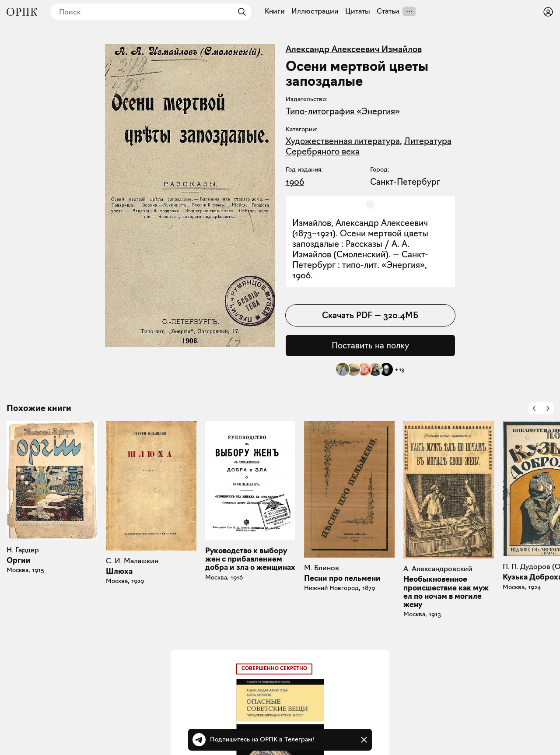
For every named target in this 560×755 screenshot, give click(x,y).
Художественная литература (343, 141)
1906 (295, 182)
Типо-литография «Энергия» (343, 111)
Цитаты (358, 11)
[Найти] (240, 12)
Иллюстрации (315, 11)
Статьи (388, 11)
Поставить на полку (370, 345)
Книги (275, 11)
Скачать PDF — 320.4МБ (370, 315)
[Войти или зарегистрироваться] (548, 12)
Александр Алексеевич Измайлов (354, 49)
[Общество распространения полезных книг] (22, 12)
